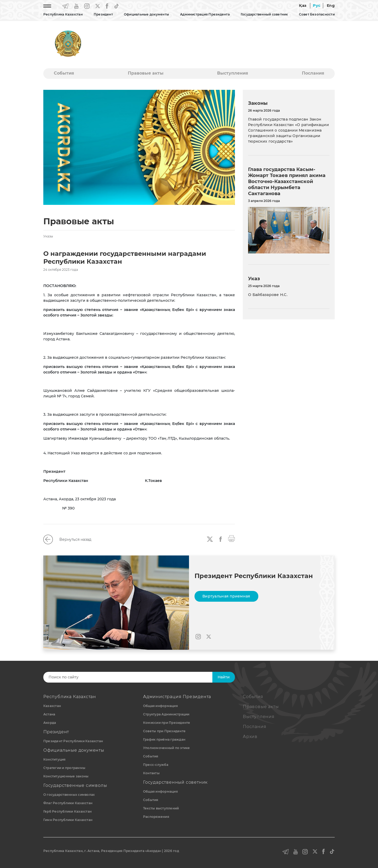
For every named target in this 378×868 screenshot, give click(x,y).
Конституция (54, 759)
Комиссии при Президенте (167, 723)
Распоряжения (156, 817)
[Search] (133, 677)
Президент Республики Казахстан (73, 741)
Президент (103, 14)
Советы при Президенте (164, 731)
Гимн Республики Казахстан (68, 820)
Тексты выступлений (161, 808)
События (64, 73)
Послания (313, 73)
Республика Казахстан (63, 14)
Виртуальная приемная (226, 596)
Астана (49, 714)
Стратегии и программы (64, 768)
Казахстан (52, 706)
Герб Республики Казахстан (67, 811)
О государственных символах (69, 795)
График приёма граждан (164, 739)
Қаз (303, 6)
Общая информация (160, 706)
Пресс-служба (156, 765)
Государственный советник (264, 14)
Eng (331, 6)
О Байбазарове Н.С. (268, 295)
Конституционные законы (66, 776)
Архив (250, 737)
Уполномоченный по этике (167, 748)
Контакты (151, 773)
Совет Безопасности (317, 14)
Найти (224, 677)
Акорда (50, 723)
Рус (317, 6)
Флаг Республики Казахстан (68, 803)
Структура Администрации (166, 714)
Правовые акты (146, 73)
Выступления (233, 73)
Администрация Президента (205, 14)
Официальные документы (146, 14)
